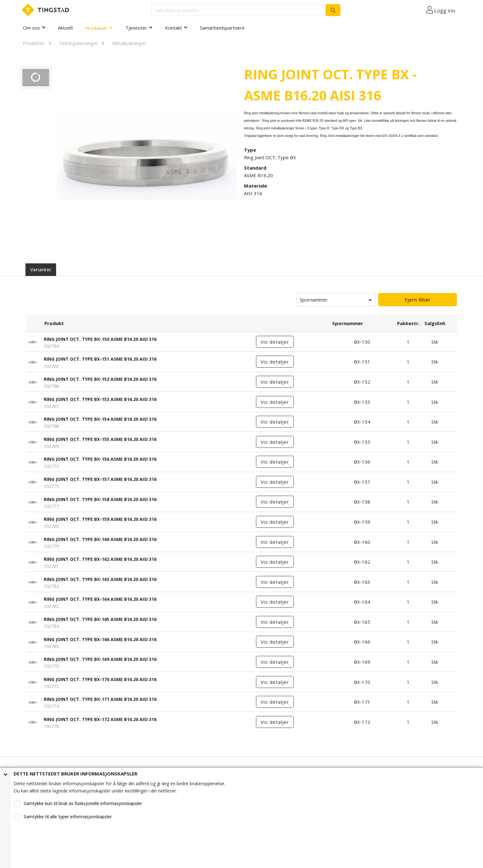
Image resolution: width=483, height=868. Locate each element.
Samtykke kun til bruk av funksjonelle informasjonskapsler (83, 803)
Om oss (31, 28)
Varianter (41, 269)
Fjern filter (418, 300)
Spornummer (314, 300)
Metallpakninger (129, 43)
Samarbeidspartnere (222, 28)
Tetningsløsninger (78, 43)
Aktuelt (65, 28)
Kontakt (173, 28)
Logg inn (445, 11)
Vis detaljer (275, 342)
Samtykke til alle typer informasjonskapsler (68, 817)
